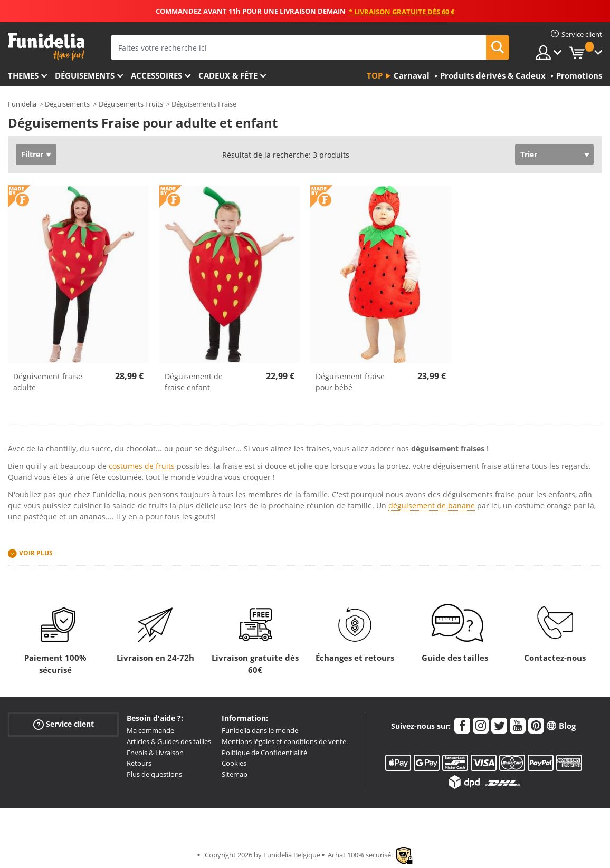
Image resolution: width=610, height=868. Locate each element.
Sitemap (235, 774)
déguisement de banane (432, 505)
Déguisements (85, 75)
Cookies (234, 763)
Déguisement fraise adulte (48, 382)
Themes (23, 75)
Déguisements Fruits (131, 104)
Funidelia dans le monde (260, 730)
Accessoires (156, 75)
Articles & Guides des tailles (169, 741)
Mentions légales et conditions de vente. (285, 741)
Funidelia (22, 104)
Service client (64, 724)
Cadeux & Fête (228, 75)
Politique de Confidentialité (264, 753)
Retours (139, 763)
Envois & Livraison (155, 753)
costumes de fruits (142, 466)
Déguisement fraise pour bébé (350, 382)
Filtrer (32, 154)
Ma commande (150, 730)
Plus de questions (154, 774)
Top (375, 75)
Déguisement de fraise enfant (194, 382)
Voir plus (36, 553)
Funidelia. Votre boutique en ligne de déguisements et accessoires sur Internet (46, 47)
